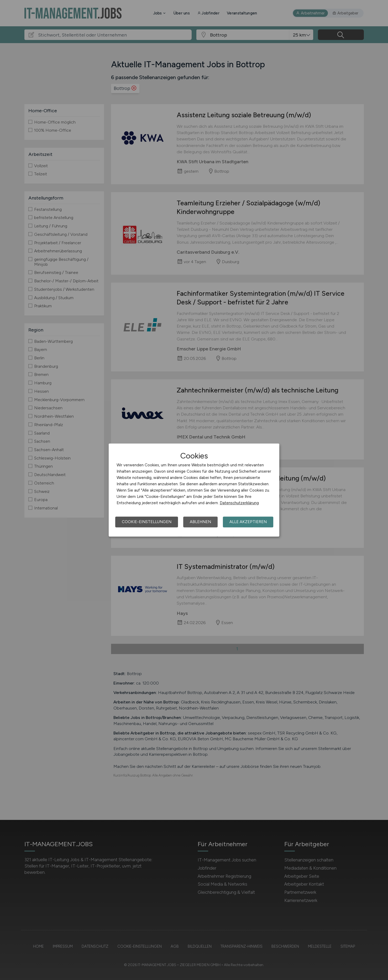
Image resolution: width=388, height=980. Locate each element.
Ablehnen (200, 522)
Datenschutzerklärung (239, 503)
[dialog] (194, 490)
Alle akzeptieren (248, 522)
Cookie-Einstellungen (147, 522)
